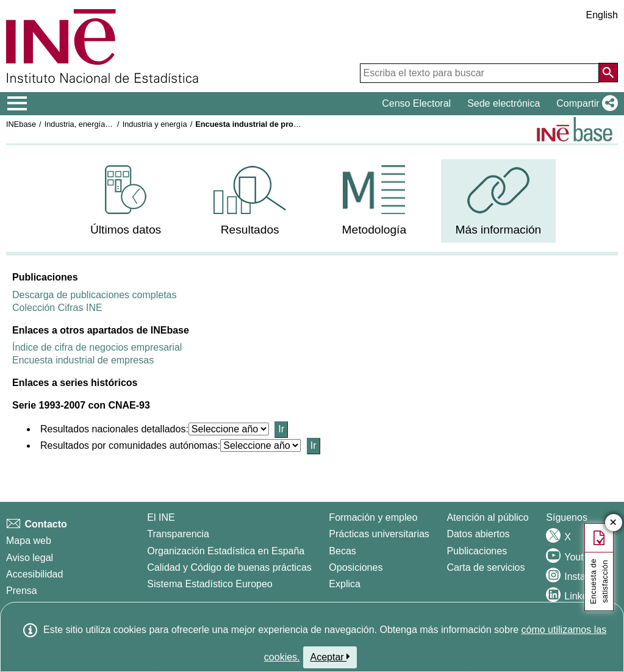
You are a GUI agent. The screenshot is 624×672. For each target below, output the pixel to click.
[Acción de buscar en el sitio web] (608, 73)
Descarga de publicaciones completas (94, 295)
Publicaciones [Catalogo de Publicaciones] (477, 551)
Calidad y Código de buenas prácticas (229, 567)
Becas (342, 551)
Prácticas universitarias (379, 534)
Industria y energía (155, 124)
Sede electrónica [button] (504, 103)
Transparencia (178, 534)
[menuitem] (126, 201)
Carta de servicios (486, 567)
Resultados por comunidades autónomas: (130, 445)
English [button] (602, 15)
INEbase (21, 124)
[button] (585, 104)
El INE (161, 517)
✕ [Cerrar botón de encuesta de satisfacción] (613, 523)
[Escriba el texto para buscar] (479, 73)
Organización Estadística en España (226, 551)
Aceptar (330, 657)
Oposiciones (356, 567)
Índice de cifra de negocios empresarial (97, 347)
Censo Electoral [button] (416, 103)
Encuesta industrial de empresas (83, 360)
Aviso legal (30, 558)
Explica (345, 584)
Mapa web (29, 541)
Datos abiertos (478, 534)
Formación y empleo (373, 517)
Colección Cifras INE (57, 308)
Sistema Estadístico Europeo (210, 584)
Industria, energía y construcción (101, 124)
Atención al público (487, 517)
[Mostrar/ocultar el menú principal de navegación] (17, 104)
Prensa (22, 591)
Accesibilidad (34, 574)
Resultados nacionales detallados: (114, 429)
